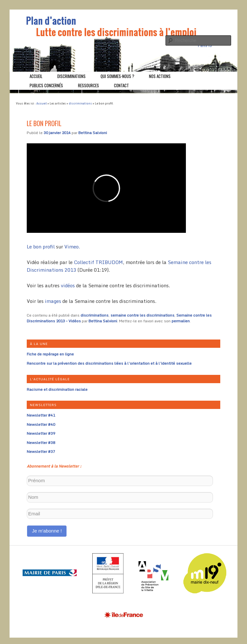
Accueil (36, 76)
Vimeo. (72, 247)
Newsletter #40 (41, 424)
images (53, 301)
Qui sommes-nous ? (117, 76)
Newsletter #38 (41, 443)
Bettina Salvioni (93, 133)
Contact (121, 85)
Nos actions (160, 76)
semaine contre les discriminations (142, 315)
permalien (181, 321)
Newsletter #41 (41, 415)
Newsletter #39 (41, 433)
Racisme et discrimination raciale (57, 389)
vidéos (68, 285)
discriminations (80, 103)
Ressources (88, 85)
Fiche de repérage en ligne (50, 354)
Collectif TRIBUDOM (98, 262)
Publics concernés (46, 85)
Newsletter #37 (41, 451)
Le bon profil (41, 247)
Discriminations (71, 76)
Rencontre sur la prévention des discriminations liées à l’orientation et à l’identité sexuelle (109, 363)
